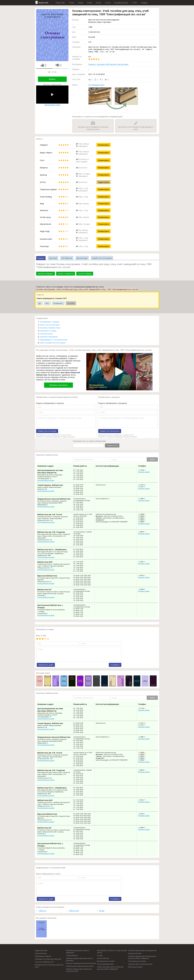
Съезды (100, 955)
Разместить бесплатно (110, 431)
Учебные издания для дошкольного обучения (79, 959)
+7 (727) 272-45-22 (144, 487)
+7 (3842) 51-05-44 (144, 516)
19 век (89, 3)
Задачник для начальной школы (140, 964)
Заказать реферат (46, 274)
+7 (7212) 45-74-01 (144, 470)
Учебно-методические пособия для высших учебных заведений (110, 968)
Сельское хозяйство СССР (44, 962)
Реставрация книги (96, 85)
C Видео (144, 3)
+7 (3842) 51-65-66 (144, 522)
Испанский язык (103, 958)
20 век (99, 3)
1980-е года (74, 911)
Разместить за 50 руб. (47, 431)
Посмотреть (104, 145)
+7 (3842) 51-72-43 (144, 518)
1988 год (42, 911)
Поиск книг (60, 3)
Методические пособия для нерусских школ (49, 966)
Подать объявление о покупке (50, 403)
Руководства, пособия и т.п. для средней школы (112, 952)
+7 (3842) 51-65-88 (144, 520)
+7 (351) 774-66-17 (144, 562)
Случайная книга (121, 3)
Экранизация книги (52, 96)
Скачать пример (85, 274)
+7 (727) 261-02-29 (144, 485)
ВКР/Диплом (111, 64)
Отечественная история (137, 961)
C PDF (134, 3)
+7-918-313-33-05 (144, 575)
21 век (108, 3)
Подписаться (112, 445)
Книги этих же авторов (50, 325)
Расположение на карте (46, 480)
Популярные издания (43, 956)
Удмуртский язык (41, 950)
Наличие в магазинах (49, 337)
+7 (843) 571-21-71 (144, 589)
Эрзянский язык (41, 953)
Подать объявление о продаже (113, 403)
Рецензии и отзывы (48, 331)
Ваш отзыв (41, 635)
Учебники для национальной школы (80, 966)
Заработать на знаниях (102, 258)
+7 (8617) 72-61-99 (144, 532)
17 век (71, 3)
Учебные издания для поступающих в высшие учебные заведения (142, 957)
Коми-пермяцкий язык (105, 964)
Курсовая (101, 64)
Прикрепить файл (46, 665)
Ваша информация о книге (48, 874)
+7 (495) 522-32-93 (144, 499)
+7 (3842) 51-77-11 (144, 514)
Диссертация (123, 64)
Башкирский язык (135, 953)
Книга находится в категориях (53, 343)
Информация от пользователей (53, 340)
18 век (80, 3)
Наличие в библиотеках (50, 328)
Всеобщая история (135, 967)
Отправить (115, 665)
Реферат (92, 64)
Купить (52, 79)
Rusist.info (44, 3)
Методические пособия (106, 961)
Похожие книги (46, 334)
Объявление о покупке (50, 322)
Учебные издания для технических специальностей (79, 970)
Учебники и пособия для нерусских (48, 959)
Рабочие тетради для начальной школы (81, 963)
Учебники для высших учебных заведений (78, 952)
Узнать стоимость (66, 274)
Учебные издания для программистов (142, 950)
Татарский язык (72, 955)
